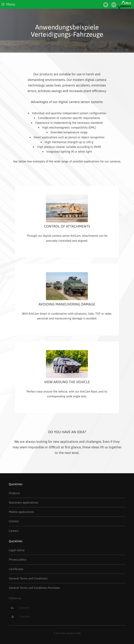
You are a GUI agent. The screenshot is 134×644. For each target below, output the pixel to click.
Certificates (16, 569)
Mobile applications (21, 512)
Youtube (20, 617)
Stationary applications (23, 502)
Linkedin (20, 608)
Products (14, 493)
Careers (14, 531)
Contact (14, 521)
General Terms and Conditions (28, 578)
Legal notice (17, 550)
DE (114, 5)
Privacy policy (18, 559)
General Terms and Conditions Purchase (34, 588)
